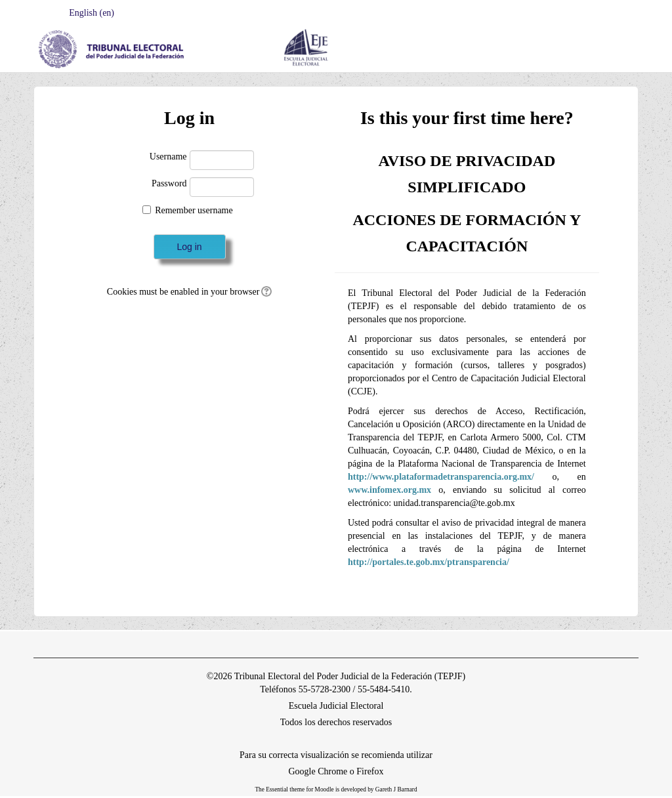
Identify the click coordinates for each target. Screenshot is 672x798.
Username (168, 157)
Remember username (194, 210)
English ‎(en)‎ (90, 13)
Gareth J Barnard (396, 789)
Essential (277, 789)
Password (169, 183)
